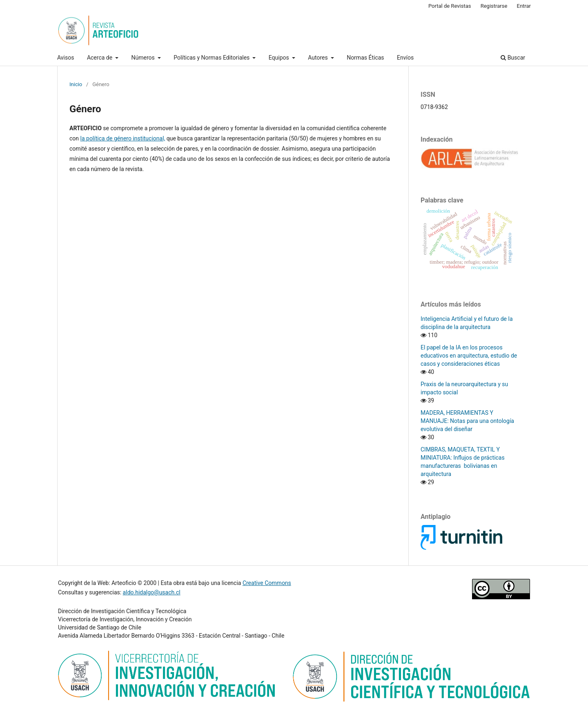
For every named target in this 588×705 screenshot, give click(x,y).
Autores (318, 58)
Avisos (66, 58)
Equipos (280, 58)
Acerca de (100, 58)
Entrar (524, 6)
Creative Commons (267, 583)
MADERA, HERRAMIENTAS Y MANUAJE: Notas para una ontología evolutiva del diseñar (468, 421)
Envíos (405, 58)
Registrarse (494, 6)
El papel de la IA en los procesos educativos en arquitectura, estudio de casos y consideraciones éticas (469, 356)
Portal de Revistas (450, 6)
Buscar (513, 58)
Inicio (76, 84)
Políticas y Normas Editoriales (212, 58)
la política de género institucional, (123, 138)
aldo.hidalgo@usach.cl (152, 592)
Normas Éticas (365, 58)
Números (144, 58)
